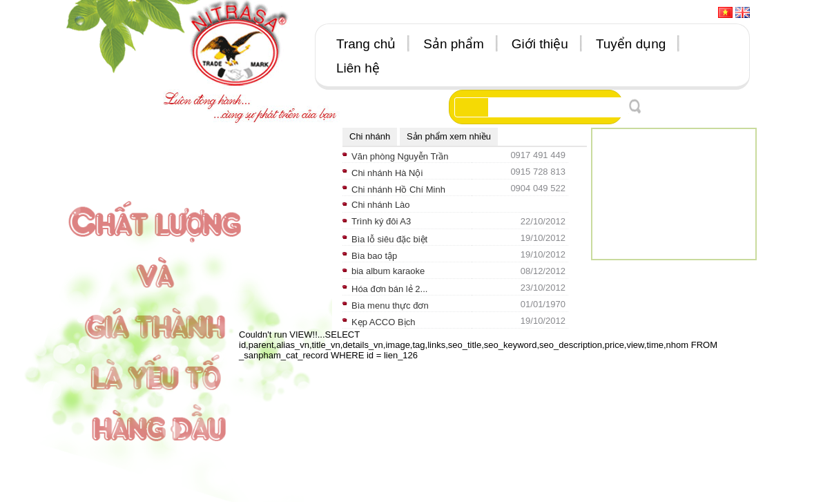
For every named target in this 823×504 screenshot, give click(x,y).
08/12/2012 (543, 271)
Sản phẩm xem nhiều (449, 136)
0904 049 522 (538, 188)
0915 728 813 (538, 172)
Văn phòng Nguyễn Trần (400, 156)
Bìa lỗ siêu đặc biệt (389, 239)
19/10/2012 (543, 238)
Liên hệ (358, 68)
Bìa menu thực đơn (390, 306)
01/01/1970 (543, 304)
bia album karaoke (388, 271)
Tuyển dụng (631, 44)
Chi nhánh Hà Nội (387, 173)
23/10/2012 (543, 288)
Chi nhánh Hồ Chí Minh (398, 190)
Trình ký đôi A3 (381, 221)
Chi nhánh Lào (381, 205)
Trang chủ (366, 44)
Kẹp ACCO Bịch (383, 322)
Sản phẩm (453, 44)
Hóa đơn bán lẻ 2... (389, 289)
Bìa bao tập (374, 256)
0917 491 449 (538, 155)
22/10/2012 (543, 221)
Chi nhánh (370, 136)
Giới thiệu (540, 44)
